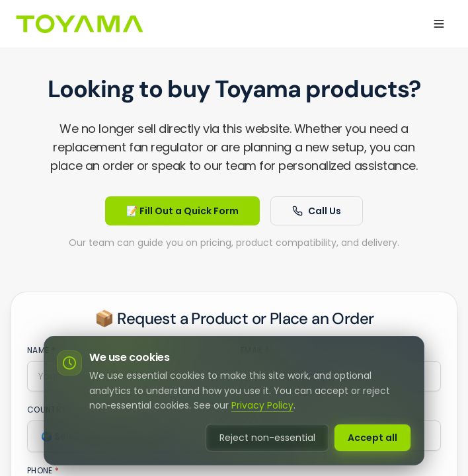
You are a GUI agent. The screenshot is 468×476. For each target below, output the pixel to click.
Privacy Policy (262, 405)
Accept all (372, 438)
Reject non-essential (267, 438)
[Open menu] (439, 24)
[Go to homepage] (79, 24)
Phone (43, 471)
